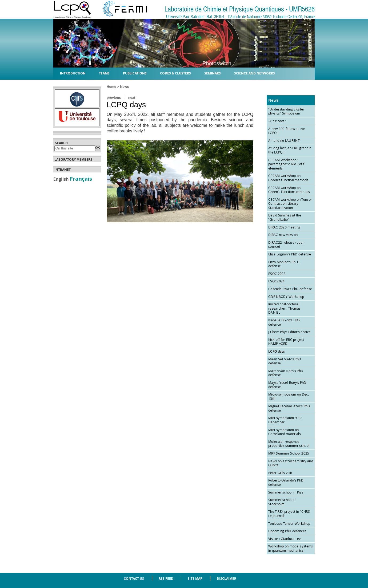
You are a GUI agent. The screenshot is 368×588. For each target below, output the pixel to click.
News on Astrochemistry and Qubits (291, 463)
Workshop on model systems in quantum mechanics (291, 548)
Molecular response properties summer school (289, 444)
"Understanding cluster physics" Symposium (286, 111)
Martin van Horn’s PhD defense (286, 373)
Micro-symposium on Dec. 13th (289, 396)
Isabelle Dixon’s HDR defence (284, 322)
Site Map (195, 579)
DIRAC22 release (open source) (286, 244)
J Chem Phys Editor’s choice (289, 332)
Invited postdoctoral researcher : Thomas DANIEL (285, 308)
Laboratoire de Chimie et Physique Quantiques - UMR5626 (240, 9)
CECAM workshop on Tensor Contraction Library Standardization (290, 204)
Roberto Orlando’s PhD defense (286, 482)
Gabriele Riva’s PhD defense (290, 289)
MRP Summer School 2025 (289, 453)
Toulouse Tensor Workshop (289, 523)
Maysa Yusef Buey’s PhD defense (287, 385)
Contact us (134, 579)
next (132, 98)
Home (111, 87)
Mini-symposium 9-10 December (285, 420)
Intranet (63, 170)
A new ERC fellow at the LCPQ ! (287, 131)
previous (114, 98)
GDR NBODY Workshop (286, 297)
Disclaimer (227, 579)
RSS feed (166, 579)
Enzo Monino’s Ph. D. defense (284, 264)
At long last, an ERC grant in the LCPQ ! (290, 150)
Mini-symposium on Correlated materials (285, 432)
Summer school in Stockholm (282, 502)
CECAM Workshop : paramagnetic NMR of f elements (286, 164)
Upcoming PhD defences (287, 531)
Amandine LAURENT (284, 140)
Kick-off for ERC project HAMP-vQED (286, 342)
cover (277, 121)
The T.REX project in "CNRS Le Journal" (289, 514)
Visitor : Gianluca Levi (285, 539)
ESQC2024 (276, 281)
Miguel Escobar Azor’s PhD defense (289, 408)
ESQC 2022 (277, 274)
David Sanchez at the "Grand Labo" (285, 217)
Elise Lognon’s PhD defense (290, 254)
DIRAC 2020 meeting (284, 227)
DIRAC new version (283, 235)
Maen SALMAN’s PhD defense (285, 361)
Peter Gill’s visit (280, 473)
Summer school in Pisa (286, 492)
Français (81, 179)
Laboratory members (73, 160)
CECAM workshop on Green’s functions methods (289, 190)
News (124, 87)
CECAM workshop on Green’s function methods (288, 178)
